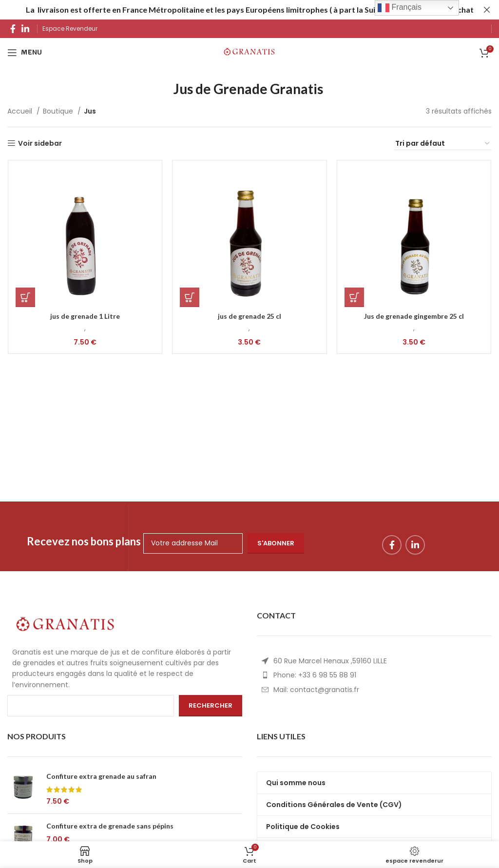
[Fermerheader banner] (487, 10)
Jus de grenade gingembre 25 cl (414, 317)
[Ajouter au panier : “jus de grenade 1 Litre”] (25, 297)
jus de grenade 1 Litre (85, 317)
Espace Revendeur (71, 29)
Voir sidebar (40, 144)
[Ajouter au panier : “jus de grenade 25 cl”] (190, 297)
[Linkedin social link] (25, 29)
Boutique (59, 111)
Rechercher (211, 705)
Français (400, 8)
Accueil (21, 111)
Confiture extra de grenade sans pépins (110, 826)
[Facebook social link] (13, 29)
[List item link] (374, 675)
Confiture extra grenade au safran (101, 776)
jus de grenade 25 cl (249, 317)
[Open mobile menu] (25, 53)
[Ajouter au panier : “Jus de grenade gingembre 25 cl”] (354, 297)
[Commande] (443, 144)
